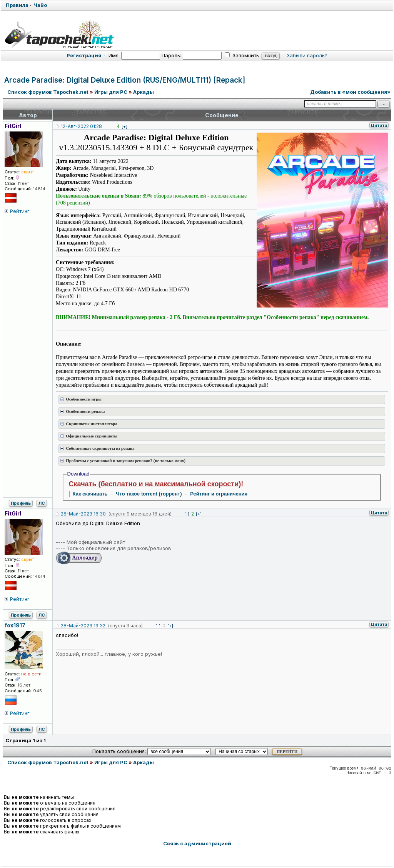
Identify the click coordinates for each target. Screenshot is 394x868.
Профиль (21, 503)
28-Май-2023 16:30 (83, 514)
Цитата (379, 125)
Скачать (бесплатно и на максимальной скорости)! (156, 484)
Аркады (144, 92)
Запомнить (242, 55)
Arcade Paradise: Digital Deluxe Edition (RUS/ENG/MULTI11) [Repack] (125, 80)
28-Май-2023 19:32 (83, 626)
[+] (124, 126)
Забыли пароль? (307, 55)
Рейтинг (20, 211)
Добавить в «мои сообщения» (350, 92)
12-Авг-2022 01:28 (81, 126)
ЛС (42, 503)
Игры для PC (111, 92)
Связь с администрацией (197, 843)
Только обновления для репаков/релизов (119, 548)
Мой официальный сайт (96, 542)
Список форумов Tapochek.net (48, 92)
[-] (187, 514)
